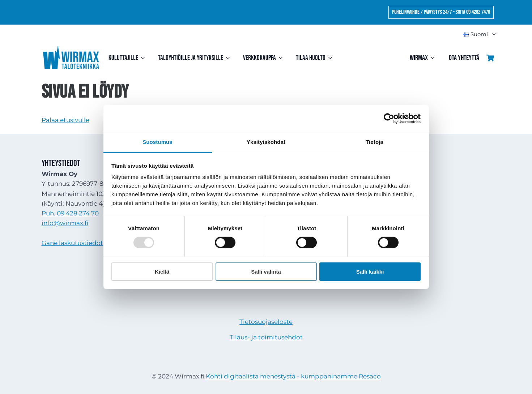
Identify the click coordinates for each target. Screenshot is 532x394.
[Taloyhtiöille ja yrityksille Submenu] (229, 58)
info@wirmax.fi (65, 223)
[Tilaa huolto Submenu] (332, 58)
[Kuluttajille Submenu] (144, 58)
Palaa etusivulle (65, 120)
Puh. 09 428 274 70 (70, 213)
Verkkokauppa (259, 58)
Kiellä (162, 272)
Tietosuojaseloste (266, 322)
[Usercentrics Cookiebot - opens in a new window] (389, 118)
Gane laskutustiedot (72, 243)
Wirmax (419, 58)
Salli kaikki (370, 272)
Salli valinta (266, 272)
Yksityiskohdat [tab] (266, 142)
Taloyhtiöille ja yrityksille (191, 58)
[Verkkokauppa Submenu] (282, 58)
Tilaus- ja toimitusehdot (266, 337)
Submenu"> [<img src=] (491, 35)
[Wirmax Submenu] (435, 58)
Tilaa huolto (311, 58)
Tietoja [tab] (374, 142)
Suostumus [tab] (158, 142)
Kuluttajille (123, 58)
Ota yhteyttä (464, 58)
